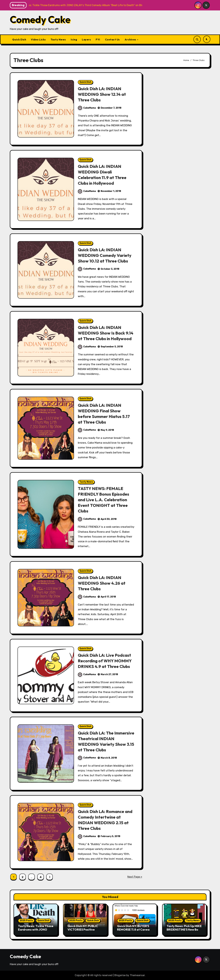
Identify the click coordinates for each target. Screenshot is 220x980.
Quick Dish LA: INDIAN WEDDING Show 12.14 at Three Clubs (102, 94)
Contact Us (112, 39)
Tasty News (58, 39)
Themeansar (137, 975)
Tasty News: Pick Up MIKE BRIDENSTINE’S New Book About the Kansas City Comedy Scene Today (184, 931)
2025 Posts (26, 921)
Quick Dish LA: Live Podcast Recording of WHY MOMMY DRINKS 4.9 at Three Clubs (105, 661)
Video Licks (38, 39)
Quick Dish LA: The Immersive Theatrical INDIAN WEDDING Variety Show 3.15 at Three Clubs (105, 741)
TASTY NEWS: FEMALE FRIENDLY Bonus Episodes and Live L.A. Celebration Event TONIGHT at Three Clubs (104, 500)
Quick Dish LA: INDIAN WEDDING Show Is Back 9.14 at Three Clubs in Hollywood (106, 333)
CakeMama (87, 108)
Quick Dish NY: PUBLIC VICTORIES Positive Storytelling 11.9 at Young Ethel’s (85, 931)
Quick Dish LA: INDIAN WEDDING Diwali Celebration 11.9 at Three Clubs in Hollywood (103, 175)
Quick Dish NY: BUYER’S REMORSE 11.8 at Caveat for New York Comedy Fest (134, 931)
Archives (131, 39)
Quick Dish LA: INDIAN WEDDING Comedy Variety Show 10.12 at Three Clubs (105, 255)
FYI (98, 39)
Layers (86, 39)
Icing (74, 39)
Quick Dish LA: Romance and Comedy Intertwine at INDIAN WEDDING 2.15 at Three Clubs (104, 820)
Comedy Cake (40, 19)
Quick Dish (19, 39)
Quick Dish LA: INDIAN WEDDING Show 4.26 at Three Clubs (102, 583)
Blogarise (120, 975)
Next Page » (135, 877)
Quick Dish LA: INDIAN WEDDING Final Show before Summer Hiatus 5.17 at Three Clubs (105, 414)
